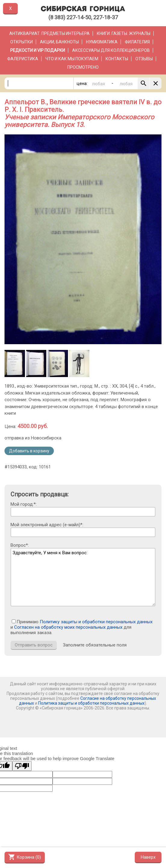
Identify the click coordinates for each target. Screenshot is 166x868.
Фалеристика (23, 59)
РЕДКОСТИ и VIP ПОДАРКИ (38, 50)
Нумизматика (102, 42)
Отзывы (144, 59)
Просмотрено (83, 67)
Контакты (117, 59)
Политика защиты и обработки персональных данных (91, 703)
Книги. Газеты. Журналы (124, 33)
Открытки (22, 42)
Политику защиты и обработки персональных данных (96, 622)
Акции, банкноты (59, 42)
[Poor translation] (22, 766)
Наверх (148, 857)
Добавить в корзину (29, 451)
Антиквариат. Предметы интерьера (49, 33)
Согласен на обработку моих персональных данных (68, 627)
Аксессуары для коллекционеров (111, 50)
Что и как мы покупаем (72, 59)
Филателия (137, 42)
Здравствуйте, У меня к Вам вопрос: (83, 577)
